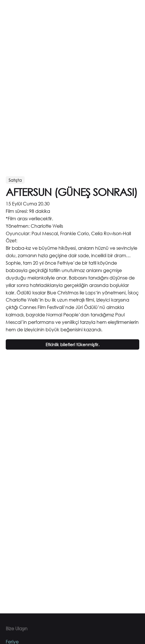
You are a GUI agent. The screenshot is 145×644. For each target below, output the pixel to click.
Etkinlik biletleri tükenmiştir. (72, 344)
